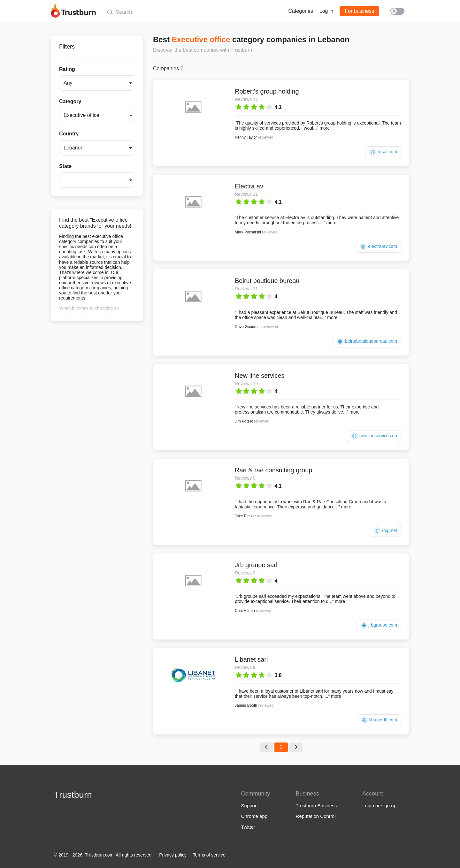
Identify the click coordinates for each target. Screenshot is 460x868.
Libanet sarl (251, 659)
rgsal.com (383, 152)
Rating (67, 69)
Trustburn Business (316, 806)
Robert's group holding (267, 91)
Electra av (249, 186)
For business (359, 11)
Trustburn (73, 795)
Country (69, 134)
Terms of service (209, 855)
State (65, 166)
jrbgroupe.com (379, 625)
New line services (260, 376)
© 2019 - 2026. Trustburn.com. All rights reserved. (103, 855)
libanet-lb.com (379, 720)
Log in (326, 11)
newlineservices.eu (374, 436)
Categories (300, 11)
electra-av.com (378, 247)
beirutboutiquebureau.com (367, 342)
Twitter (248, 827)
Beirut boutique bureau (267, 281)
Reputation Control (316, 816)
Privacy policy (173, 855)
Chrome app (254, 816)
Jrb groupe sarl (256, 565)
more (325, 128)
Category (70, 101)
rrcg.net (385, 531)
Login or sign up (379, 806)
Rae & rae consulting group (273, 470)
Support (250, 806)
